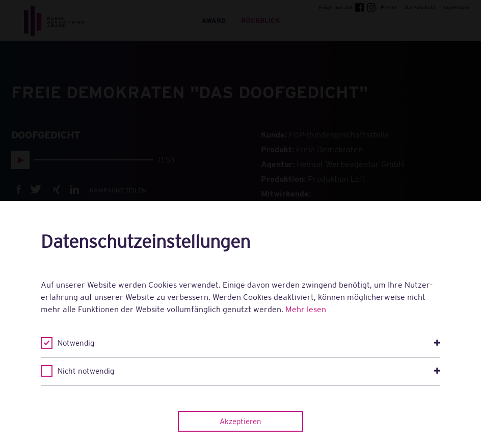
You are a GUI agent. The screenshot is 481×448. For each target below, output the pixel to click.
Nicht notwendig (249, 371)
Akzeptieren (240, 421)
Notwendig (249, 343)
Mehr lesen (306, 309)
